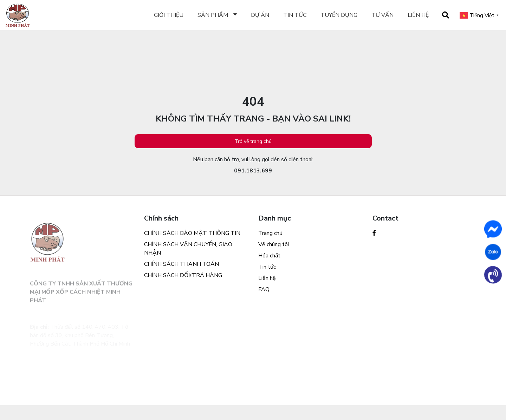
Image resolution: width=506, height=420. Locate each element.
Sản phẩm (213, 15)
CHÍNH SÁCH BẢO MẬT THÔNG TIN (192, 233)
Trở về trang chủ (253, 141)
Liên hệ (418, 15)
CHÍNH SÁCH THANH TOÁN (181, 264)
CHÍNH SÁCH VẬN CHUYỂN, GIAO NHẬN (188, 249)
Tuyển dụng (339, 15)
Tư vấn (382, 15)
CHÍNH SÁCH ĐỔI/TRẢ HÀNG (183, 275)
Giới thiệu (169, 15)
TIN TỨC (295, 15)
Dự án (260, 15)
